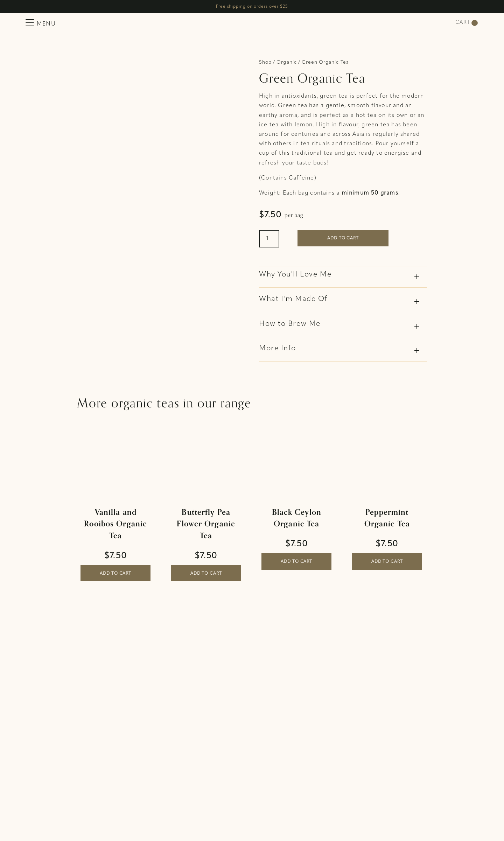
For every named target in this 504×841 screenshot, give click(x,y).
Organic (286, 62)
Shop (265, 62)
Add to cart (343, 238)
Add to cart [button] (115, 574)
